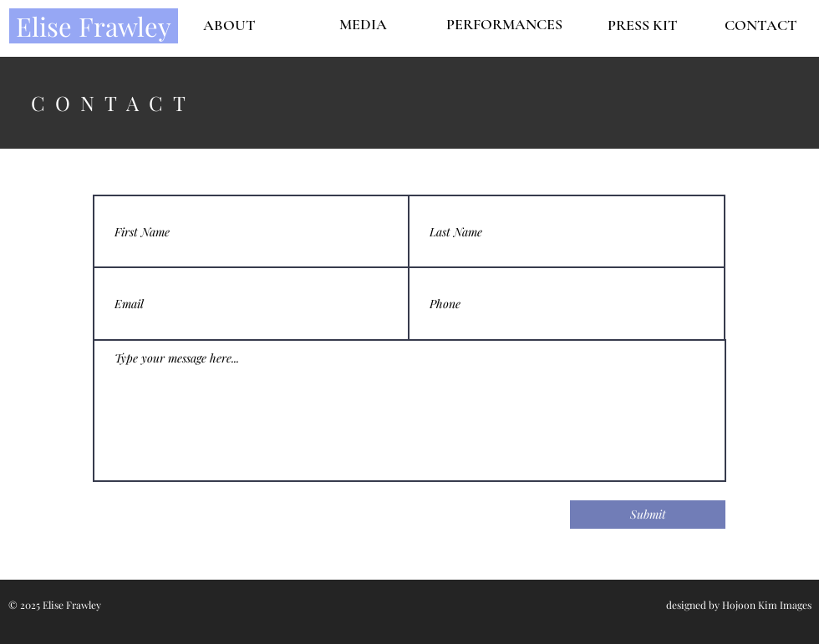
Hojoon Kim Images (767, 605)
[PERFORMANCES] (504, 25)
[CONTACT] (761, 25)
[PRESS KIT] (642, 25)
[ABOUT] (229, 25)
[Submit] (648, 515)
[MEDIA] (363, 25)
